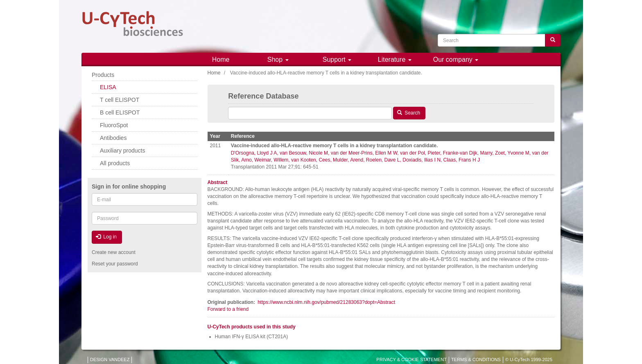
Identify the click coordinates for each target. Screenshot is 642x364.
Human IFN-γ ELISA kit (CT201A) (252, 337)
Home (221, 60)
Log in (106, 237)
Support (337, 60)
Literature (395, 60)
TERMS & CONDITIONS (476, 360)
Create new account (114, 252)
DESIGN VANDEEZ (110, 360)
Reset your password (115, 264)
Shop (278, 60)
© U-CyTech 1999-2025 (529, 360)
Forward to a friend (228, 309)
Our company (456, 60)
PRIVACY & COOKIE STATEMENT (411, 360)
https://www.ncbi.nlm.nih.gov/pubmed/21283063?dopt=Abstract (326, 302)
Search (409, 113)
